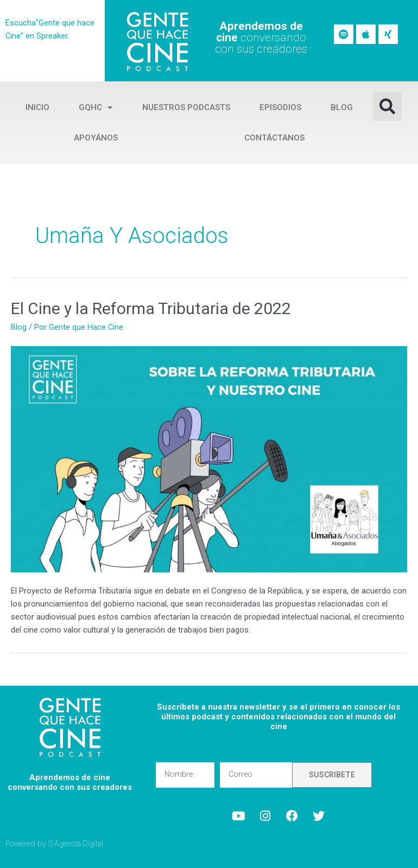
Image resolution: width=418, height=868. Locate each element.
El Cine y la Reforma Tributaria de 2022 (151, 308)
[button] (387, 107)
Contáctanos (274, 138)
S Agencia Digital (77, 843)
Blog (342, 107)
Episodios (280, 107)
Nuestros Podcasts (186, 107)
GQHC (96, 108)
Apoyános (96, 138)
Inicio (37, 107)
